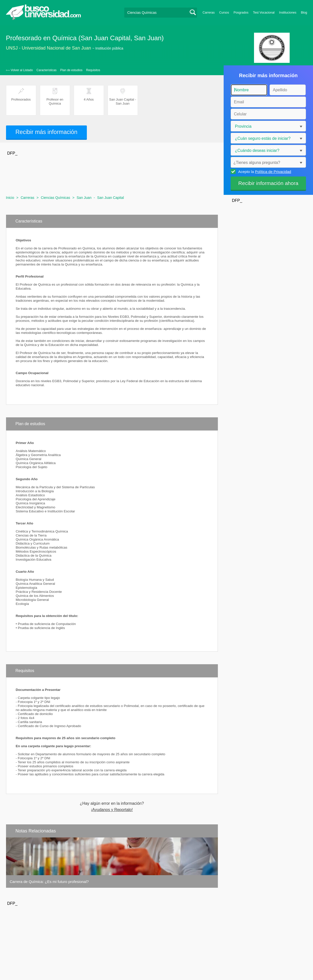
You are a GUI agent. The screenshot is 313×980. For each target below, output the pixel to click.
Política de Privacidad (273, 172)
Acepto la (264, 171)
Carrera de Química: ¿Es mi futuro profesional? (49, 882)
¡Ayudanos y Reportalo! (112, 810)
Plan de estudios (71, 70)
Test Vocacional (264, 13)
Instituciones (288, 13)
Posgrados (241, 13)
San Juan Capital (111, 198)
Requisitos (93, 70)
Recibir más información (47, 132)
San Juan (84, 198)
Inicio (10, 198)
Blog (304, 13)
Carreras (209, 13)
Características (46, 70)
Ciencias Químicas (56, 198)
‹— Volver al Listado (19, 70)
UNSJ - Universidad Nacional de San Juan (49, 48)
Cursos (224, 13)
